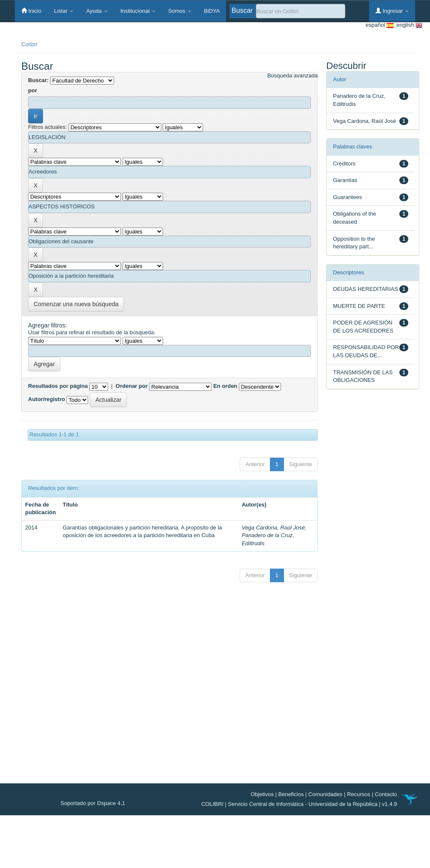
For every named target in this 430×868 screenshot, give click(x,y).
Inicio (31, 11)
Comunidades (325, 794)
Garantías (345, 180)
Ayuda (97, 11)
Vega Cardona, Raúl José (273, 528)
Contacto (386, 794)
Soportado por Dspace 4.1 (93, 803)
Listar (64, 11)
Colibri (29, 44)
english (408, 25)
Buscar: (38, 80)
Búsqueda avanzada (293, 75)
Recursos (359, 794)
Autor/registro (47, 399)
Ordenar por (132, 386)
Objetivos (262, 794)
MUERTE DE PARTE (359, 306)
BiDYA (212, 11)
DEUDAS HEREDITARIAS (365, 289)
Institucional (138, 11)
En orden (225, 386)
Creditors (344, 164)
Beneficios (291, 794)
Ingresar (392, 11)
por (33, 90)
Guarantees (347, 197)
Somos (180, 11)
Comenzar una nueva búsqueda (76, 304)
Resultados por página (58, 386)
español (380, 25)
